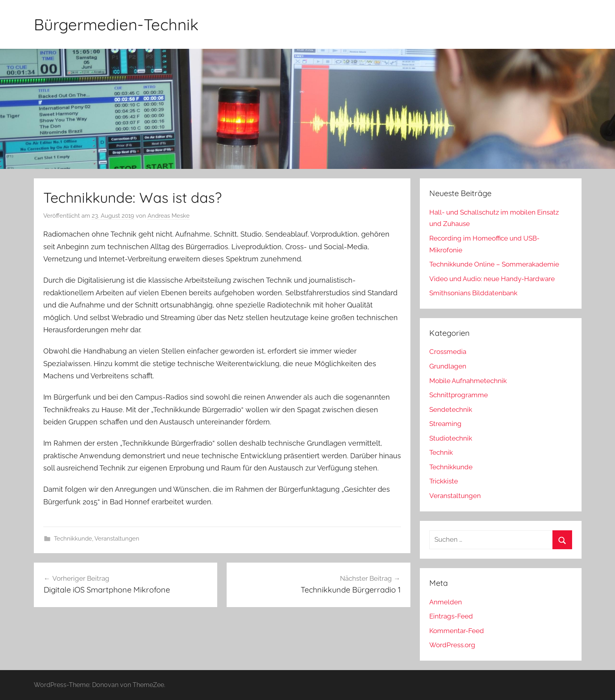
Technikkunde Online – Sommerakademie (494, 264)
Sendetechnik (451, 409)
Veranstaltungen (117, 539)
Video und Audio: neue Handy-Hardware (492, 279)
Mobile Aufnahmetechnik (468, 381)
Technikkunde (73, 539)
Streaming (445, 424)
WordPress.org (452, 645)
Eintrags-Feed (451, 616)
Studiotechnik (451, 438)
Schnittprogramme (459, 395)
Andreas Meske (169, 216)
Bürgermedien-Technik (116, 24)
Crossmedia (448, 352)
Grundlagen (448, 366)
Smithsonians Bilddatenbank (473, 293)
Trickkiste (444, 481)
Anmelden (446, 602)
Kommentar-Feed (457, 631)
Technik (441, 452)
